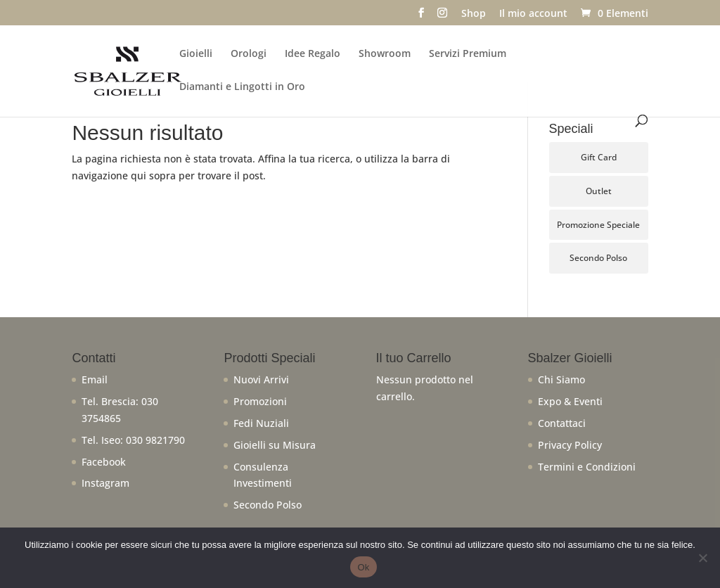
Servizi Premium (468, 54)
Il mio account (533, 14)
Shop (474, 14)
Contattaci (562, 423)
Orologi (249, 54)
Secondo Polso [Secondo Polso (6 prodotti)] (598, 258)
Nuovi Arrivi (261, 379)
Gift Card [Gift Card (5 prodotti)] (599, 157)
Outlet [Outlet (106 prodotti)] (599, 191)
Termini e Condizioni (587, 467)
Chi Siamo (561, 379)
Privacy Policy (570, 445)
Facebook (104, 462)
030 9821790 (155, 440)
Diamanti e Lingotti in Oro (242, 87)
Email (95, 379)
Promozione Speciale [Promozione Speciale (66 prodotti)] (598, 225)
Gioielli (196, 54)
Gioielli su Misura (275, 445)
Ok (363, 567)
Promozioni (260, 401)
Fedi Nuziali (261, 423)
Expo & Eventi (570, 401)
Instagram (105, 483)
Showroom (385, 54)
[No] (702, 558)
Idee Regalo (313, 54)
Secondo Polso (268, 505)
